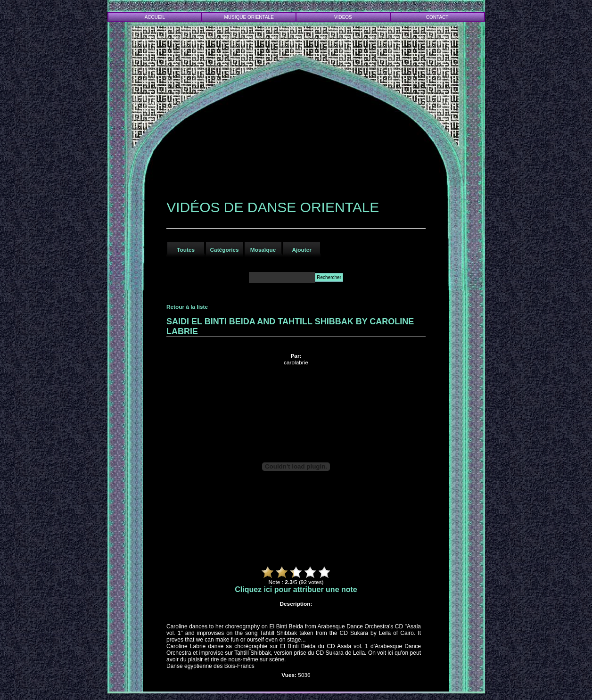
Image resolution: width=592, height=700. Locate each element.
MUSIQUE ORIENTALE (249, 17)
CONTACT (437, 17)
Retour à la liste (187, 307)
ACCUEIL (155, 17)
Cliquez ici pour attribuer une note (296, 589)
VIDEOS (343, 17)
